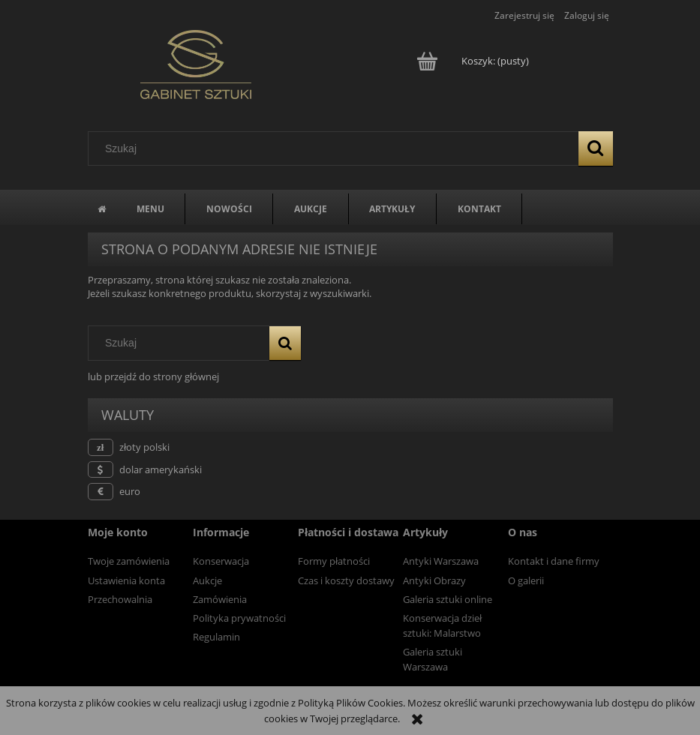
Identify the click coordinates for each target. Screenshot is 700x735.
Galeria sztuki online (448, 599)
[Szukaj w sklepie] (336, 148)
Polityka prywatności (239, 618)
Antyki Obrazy (434, 580)
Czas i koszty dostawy (346, 580)
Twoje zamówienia (129, 561)
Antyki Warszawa (441, 561)
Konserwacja (221, 561)
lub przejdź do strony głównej (153, 376)
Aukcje (207, 580)
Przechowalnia (120, 599)
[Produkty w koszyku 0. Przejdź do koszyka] (474, 61)
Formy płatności (334, 561)
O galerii (526, 580)
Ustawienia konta (126, 580)
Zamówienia (220, 599)
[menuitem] (150, 209)
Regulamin (216, 637)
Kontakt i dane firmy (554, 561)
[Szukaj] (596, 148)
